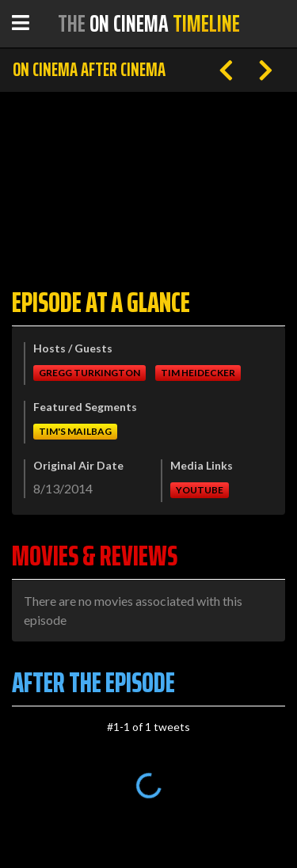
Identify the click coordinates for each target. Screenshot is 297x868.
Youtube (200, 490)
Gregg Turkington (89, 373)
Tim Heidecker (198, 373)
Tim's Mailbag (75, 431)
